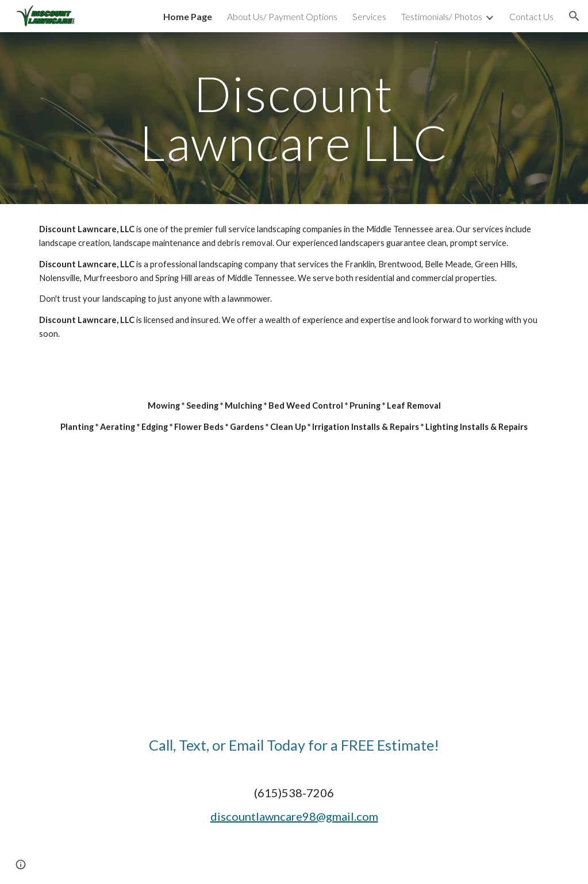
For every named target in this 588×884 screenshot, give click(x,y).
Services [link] (369, 16)
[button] (574, 16)
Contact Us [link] (531, 16)
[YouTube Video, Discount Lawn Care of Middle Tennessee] (294, 606)
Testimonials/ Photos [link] (442, 16)
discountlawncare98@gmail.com (294, 816)
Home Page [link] (188, 16)
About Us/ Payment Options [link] (282, 16)
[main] (294, 118)
